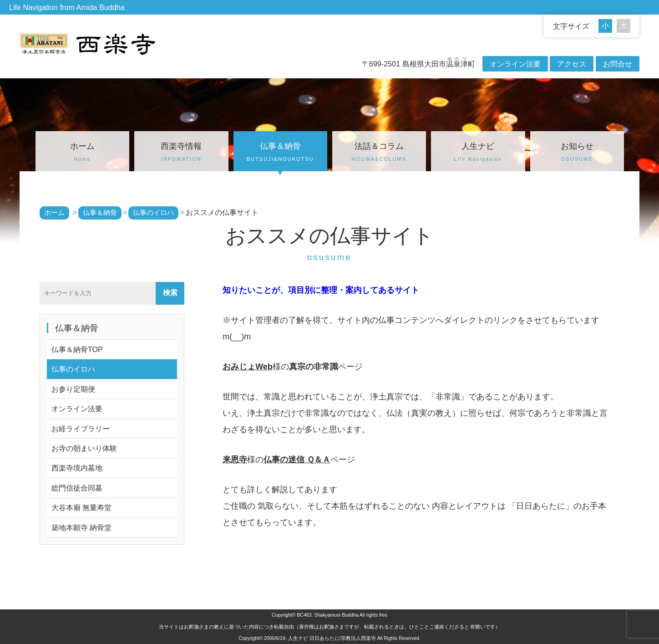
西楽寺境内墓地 (77, 468)
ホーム (82, 153)
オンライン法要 (515, 64)
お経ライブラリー (81, 429)
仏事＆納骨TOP (77, 349)
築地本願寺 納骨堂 (82, 527)
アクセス (572, 64)
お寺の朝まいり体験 (84, 448)
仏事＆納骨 (280, 153)
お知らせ (577, 153)
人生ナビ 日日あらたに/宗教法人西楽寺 (332, 638)
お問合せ (618, 64)
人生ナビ (478, 153)
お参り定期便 (73, 389)
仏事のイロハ (73, 369)
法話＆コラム (379, 153)
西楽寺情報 (181, 153)
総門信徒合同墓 (77, 488)
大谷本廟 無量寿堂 (82, 507)
